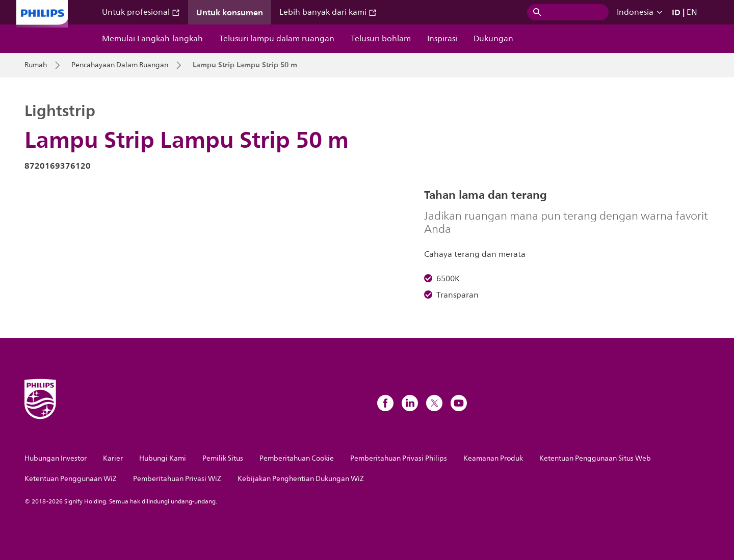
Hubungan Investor (56, 458)
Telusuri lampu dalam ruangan (277, 39)
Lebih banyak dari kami (328, 12)
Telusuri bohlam (381, 39)
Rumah (36, 65)
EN (692, 12)
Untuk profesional (141, 12)
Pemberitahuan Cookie (297, 458)
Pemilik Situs (223, 458)
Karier (113, 458)
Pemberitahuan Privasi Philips (399, 458)
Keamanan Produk (493, 458)
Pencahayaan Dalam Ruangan (120, 65)
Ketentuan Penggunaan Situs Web (595, 458)
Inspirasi (442, 39)
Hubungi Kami (163, 458)
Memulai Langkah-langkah (152, 39)
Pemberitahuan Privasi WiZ (177, 479)
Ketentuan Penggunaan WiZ (71, 479)
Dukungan (493, 39)
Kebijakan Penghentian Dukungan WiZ (301, 479)
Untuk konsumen (230, 12)
